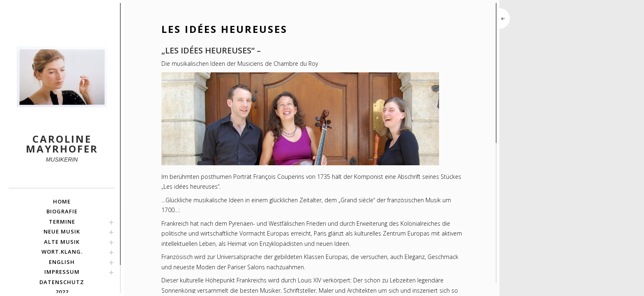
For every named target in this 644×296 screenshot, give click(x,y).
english (62, 262)
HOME (62, 201)
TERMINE (62, 222)
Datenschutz (62, 282)
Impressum (62, 272)
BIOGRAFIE (62, 211)
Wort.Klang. (62, 252)
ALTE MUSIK (62, 242)
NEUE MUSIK (62, 231)
